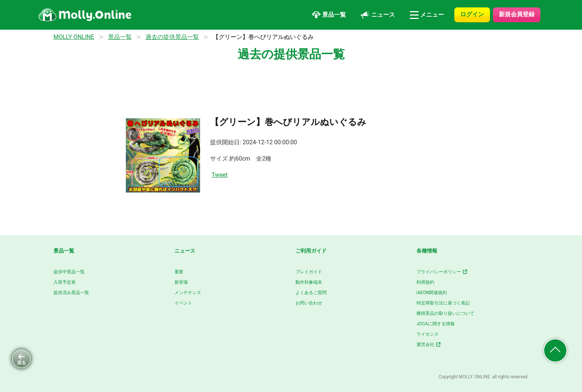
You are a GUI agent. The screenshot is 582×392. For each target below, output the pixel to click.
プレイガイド (309, 272)
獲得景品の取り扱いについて (445, 313)
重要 (179, 272)
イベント (183, 303)
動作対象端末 (309, 282)
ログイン (472, 14)
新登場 (181, 282)
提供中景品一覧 (69, 272)
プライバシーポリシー (442, 272)
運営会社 (429, 345)
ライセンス (428, 334)
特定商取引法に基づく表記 (443, 303)
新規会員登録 (517, 14)
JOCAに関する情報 (436, 324)
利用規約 (425, 282)
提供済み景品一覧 (71, 293)
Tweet (220, 175)
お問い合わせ (309, 303)
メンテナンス (188, 293)
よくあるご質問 (311, 293)
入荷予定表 (65, 282)
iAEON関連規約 (432, 293)
